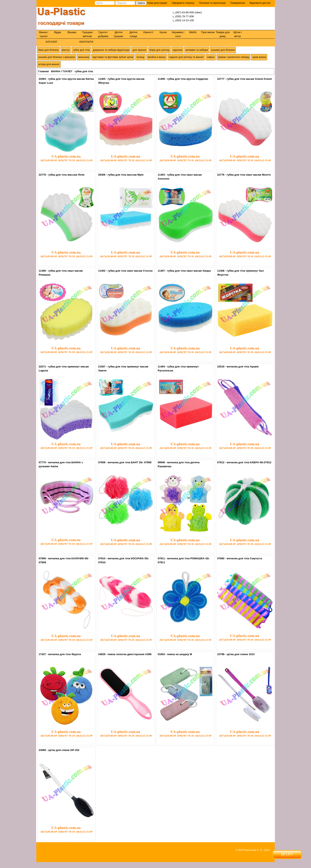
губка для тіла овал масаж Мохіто (249, 175)
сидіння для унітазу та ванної (186, 57)
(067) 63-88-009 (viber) (189, 12)
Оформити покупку (183, 3)
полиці (140, 57)
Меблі (193, 32)
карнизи (178, 50)
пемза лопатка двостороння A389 (130, 654)
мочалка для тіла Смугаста (244, 558)
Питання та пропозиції (212, 3)
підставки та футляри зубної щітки (113, 57)
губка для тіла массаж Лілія (66, 175)
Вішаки (72, 32)
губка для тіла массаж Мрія (126, 175)
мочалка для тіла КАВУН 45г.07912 (249, 462)
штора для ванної (49, 64)
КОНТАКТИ (86, 42)
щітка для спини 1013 (241, 654)
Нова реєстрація (157, 3)
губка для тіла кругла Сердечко (188, 79)
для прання (139, 50)
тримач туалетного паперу (234, 57)
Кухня (163, 32)
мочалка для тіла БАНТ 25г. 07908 (130, 462)
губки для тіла (81, 50)
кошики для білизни (223, 50)
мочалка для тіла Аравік (243, 367)
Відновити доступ (260, 3)
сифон (211, 57)
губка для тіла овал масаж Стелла (130, 271)
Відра (58, 32)
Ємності (148, 32)
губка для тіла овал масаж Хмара (189, 271)
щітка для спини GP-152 (64, 750)
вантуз (66, 50)
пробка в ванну (157, 57)
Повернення (238, 3)
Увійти (141, 3)
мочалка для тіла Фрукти (65, 654)
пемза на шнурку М (180, 654)
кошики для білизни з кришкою (57, 57)
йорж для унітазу (159, 50)
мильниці (84, 57)
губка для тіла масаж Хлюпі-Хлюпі (249, 79)
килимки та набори (197, 50)
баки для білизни (48, 50)
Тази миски (208, 32)
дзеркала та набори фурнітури (111, 50)
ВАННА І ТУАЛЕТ (62, 71)
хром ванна (259, 57)
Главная (44, 71)
